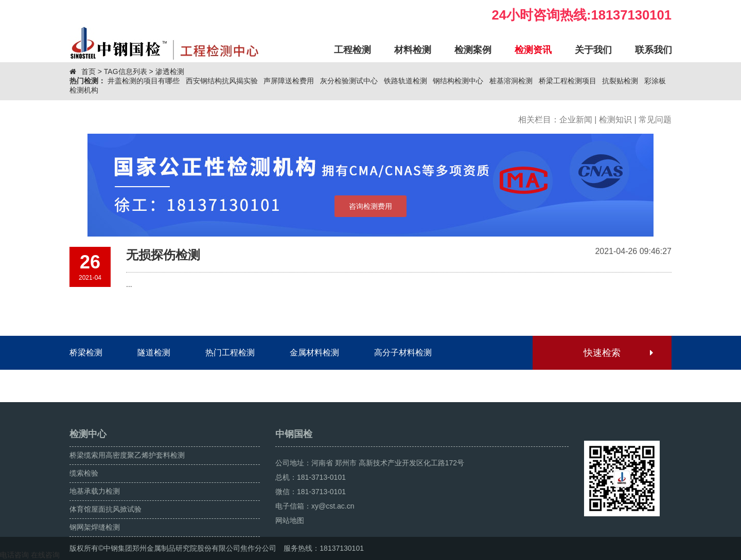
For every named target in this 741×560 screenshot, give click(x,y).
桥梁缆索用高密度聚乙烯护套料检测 (127, 455)
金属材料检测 (314, 353)
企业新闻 (576, 120)
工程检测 (352, 50)
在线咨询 (45, 555)
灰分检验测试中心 (349, 81)
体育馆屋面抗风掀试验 (105, 509)
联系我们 (654, 50)
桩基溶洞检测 (511, 81)
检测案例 (473, 50)
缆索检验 (84, 473)
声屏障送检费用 (289, 81)
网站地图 (290, 520)
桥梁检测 (86, 353)
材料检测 (413, 50)
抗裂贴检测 (620, 81)
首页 (89, 71)
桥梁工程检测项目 (568, 81)
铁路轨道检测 (405, 81)
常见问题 (655, 120)
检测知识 (615, 120)
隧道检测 (154, 353)
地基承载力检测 (95, 491)
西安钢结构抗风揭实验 (222, 81)
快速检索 (618, 353)
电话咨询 (14, 555)
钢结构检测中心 (458, 81)
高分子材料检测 (403, 353)
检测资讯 (533, 50)
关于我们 (593, 50)
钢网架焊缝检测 (95, 527)
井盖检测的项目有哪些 (144, 81)
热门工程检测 (230, 353)
